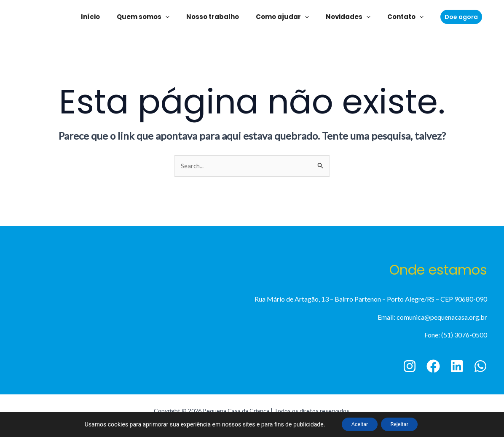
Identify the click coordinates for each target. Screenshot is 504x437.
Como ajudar (280, 17)
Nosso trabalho (215, 17)
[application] (172, 17)
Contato (395, 17)
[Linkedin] (457, 367)
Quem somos (149, 17)
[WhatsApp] (480, 367)
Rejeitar (403, 424)
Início (101, 17)
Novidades (342, 17)
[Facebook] (433, 367)
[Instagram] (410, 367)
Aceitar (356, 424)
